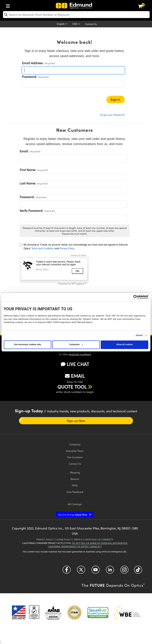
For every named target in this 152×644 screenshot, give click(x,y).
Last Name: (28, 183)
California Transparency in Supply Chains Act (75, 546)
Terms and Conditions (43, 248)
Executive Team (75, 451)
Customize (76, 344)
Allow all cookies (125, 344)
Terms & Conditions (85, 539)
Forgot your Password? (112, 115)
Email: (24, 151)
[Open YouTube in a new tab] (95, 571)
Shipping (75, 472)
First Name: (28, 170)
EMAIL (75, 376)
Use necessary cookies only (28, 344)
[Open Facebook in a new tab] (67, 571)
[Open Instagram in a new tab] (124, 571)
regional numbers (80, 354)
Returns (75, 479)
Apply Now (73, 515)
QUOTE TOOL (72, 387)
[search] (76, 15)
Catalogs (75, 504)
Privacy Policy (67, 248)
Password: (29, 77)
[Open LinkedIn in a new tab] (110, 571)
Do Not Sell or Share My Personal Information (100, 543)
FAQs (75, 485)
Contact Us (91, 24)
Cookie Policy (64, 539)
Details (139, 335)
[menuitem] (9, 5)
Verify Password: (31, 211)
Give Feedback (75, 492)
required (50, 63)
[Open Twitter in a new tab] (81, 571)
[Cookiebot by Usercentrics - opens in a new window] (131, 297)
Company (75, 444)
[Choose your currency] (77, 24)
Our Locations (75, 457)
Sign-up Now (76, 421)
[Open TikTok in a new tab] (138, 571)
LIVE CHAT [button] (75, 364)
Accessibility (106, 539)
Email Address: (33, 63)
